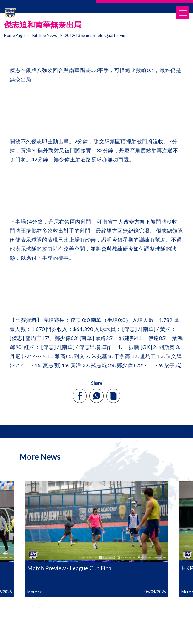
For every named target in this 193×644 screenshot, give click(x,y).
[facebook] (80, 396)
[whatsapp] (96, 396)
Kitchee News (45, 35)
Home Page (14, 35)
